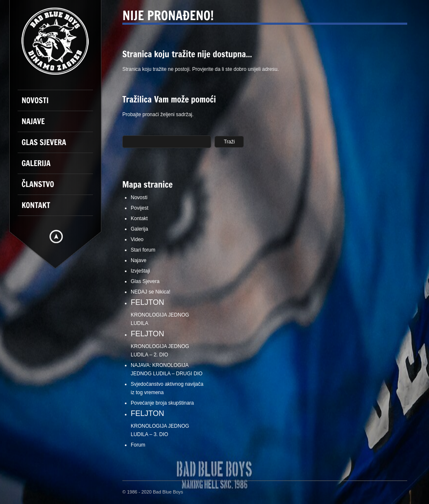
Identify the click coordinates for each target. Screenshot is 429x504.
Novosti (139, 197)
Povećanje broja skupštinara (162, 403)
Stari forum (143, 250)
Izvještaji (140, 271)
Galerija (139, 229)
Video (137, 239)
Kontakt (139, 218)
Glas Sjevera (145, 281)
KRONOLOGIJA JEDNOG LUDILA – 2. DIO (168, 344)
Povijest (140, 208)
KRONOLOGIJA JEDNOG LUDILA (168, 312)
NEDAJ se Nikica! (151, 292)
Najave (138, 260)
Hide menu (56, 236)
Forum (138, 445)
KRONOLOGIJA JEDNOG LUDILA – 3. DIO (168, 423)
